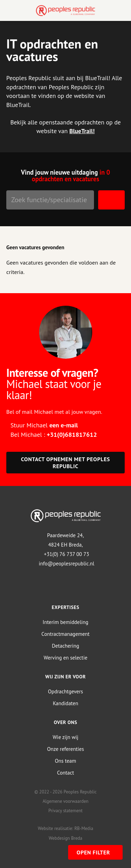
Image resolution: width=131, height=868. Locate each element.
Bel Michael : (54, 435)
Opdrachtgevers (65, 691)
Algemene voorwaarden (65, 801)
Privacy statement (65, 811)
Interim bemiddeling (65, 622)
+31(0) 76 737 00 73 (67, 554)
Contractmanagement (66, 634)
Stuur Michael (44, 425)
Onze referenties (65, 749)
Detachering (66, 646)
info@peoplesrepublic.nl (67, 564)
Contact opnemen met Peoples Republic (65, 463)
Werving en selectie (65, 658)
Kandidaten (65, 703)
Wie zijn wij (66, 737)
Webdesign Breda (65, 838)
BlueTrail (81, 131)
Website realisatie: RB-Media (65, 828)
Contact (65, 773)
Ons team (65, 761)
